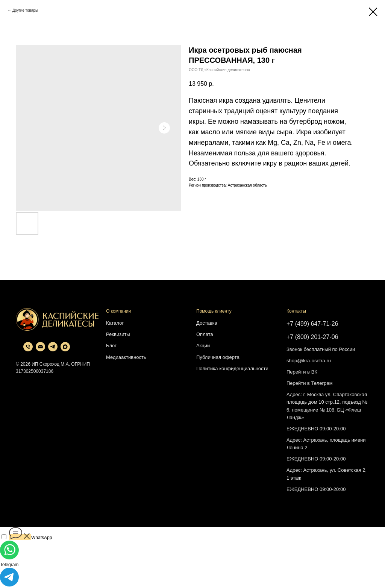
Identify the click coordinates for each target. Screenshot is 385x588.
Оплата (205, 334)
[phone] (28, 349)
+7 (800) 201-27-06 (312, 337)
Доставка (207, 323)
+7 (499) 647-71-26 (312, 324)
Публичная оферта (218, 357)
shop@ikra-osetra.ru (309, 361)
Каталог (115, 323)
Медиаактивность (126, 357)
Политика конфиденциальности (232, 368)
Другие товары (25, 10)
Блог (111, 346)
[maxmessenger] (65, 349)
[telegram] (53, 349)
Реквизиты (118, 334)
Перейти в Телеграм (310, 383)
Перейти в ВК (302, 372)
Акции (203, 346)
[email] (40, 349)
